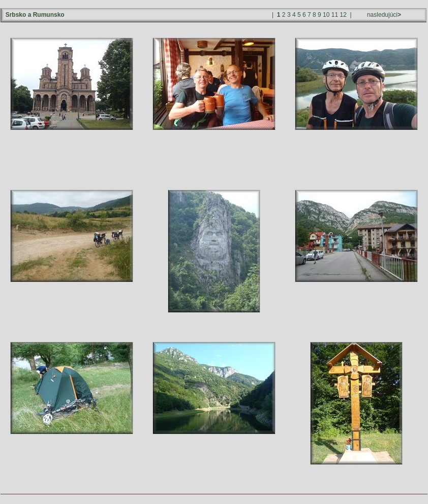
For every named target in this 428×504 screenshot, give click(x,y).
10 (326, 15)
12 (343, 15)
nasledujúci (383, 15)
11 (335, 15)
